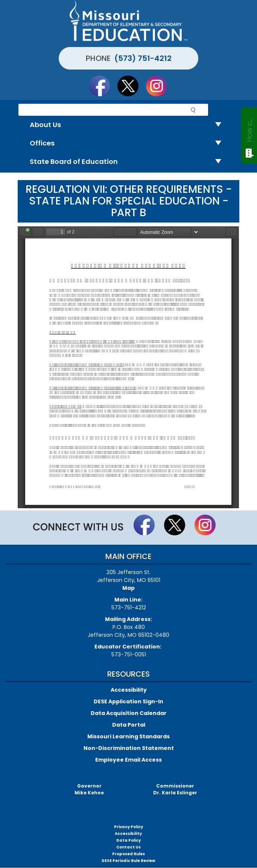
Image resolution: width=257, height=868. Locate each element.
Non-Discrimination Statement (129, 748)
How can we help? (249, 129)
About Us (128, 125)
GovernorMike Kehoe (89, 789)
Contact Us (128, 847)
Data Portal (129, 725)
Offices (128, 143)
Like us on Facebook (103, 86)
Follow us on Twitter (131, 86)
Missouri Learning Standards (128, 736)
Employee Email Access (128, 760)
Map (128, 588)
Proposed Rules (128, 854)
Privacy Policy (128, 827)
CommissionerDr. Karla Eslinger (175, 789)
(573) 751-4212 (143, 58)
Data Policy (128, 840)
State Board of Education (128, 162)
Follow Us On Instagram (160, 86)
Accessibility (129, 690)
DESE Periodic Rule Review (128, 861)
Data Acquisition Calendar (129, 713)
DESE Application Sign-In (128, 701)
